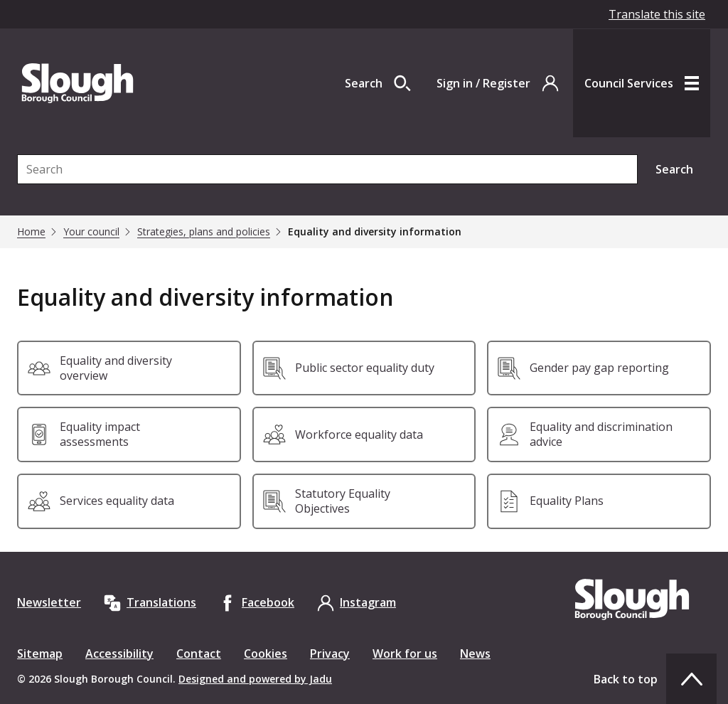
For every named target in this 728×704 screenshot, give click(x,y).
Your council (91, 232)
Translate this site (657, 14)
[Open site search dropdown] (378, 83)
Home (31, 232)
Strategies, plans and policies (204, 232)
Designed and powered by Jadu (255, 679)
